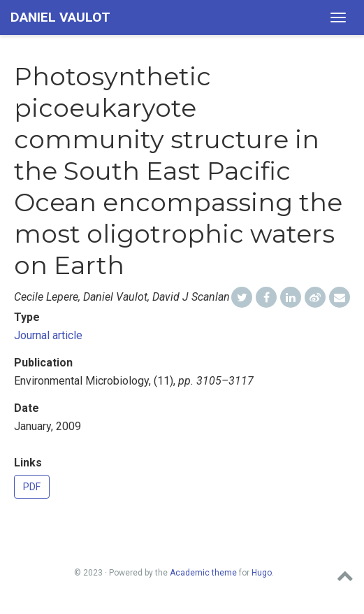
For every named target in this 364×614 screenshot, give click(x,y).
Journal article (48, 335)
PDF (32, 487)
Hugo (262, 573)
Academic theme (203, 573)
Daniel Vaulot (60, 17)
